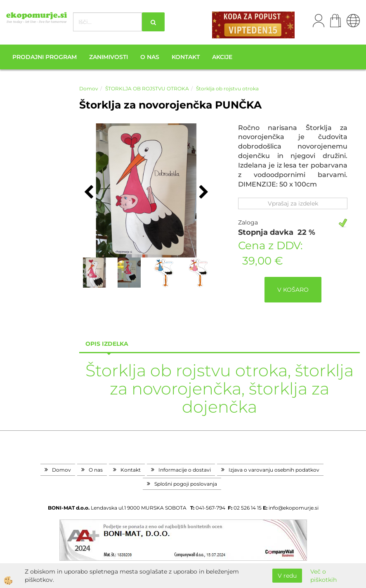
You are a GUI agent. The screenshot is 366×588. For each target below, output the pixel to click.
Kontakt (186, 57)
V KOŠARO (293, 290)
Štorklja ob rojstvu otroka (227, 89)
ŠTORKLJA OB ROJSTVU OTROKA (147, 89)
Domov (89, 89)
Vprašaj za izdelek (293, 203)
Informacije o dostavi (185, 470)
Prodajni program (45, 57)
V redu (287, 576)
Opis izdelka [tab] (107, 344)
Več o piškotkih (323, 576)
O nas (150, 57)
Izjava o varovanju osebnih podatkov (274, 470)
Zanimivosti (109, 57)
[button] (203, 193)
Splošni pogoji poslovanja (186, 484)
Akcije (222, 57)
